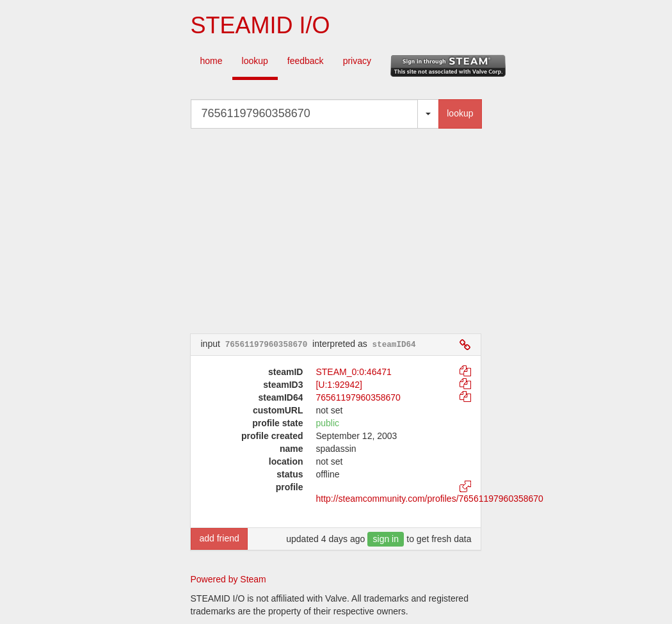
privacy (357, 61)
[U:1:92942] (339, 385)
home (212, 61)
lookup (255, 61)
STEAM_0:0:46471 (353, 372)
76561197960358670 (358, 397)
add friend (219, 538)
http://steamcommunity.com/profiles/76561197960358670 (429, 499)
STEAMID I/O (260, 25)
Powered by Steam (228, 579)
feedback (306, 61)
